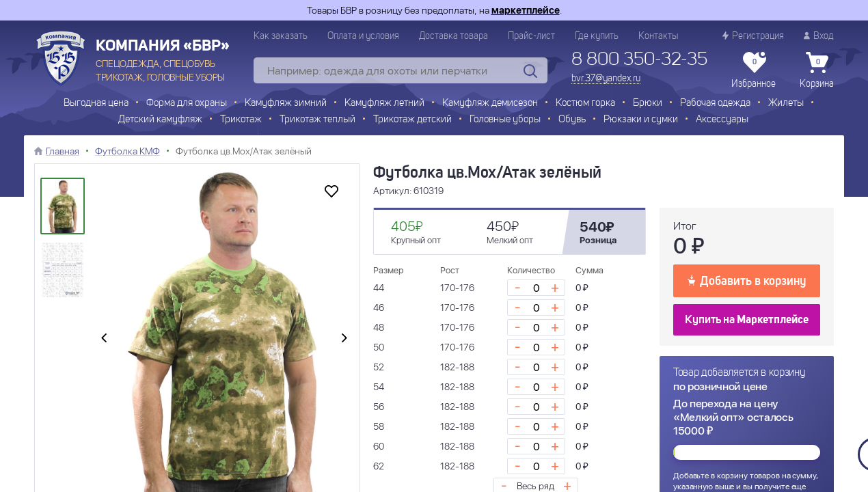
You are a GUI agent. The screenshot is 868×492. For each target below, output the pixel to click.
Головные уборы (505, 120)
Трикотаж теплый (317, 120)
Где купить (597, 36)
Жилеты (786, 104)
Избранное (754, 70)
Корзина (817, 70)
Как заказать (281, 36)
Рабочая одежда (715, 104)
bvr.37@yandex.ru (606, 79)
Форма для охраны (187, 104)
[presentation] (104, 339)
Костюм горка (585, 104)
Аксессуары (722, 120)
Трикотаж (241, 120)
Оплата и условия (363, 36)
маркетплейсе (526, 10)
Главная (63, 151)
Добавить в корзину (747, 280)
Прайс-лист (531, 36)
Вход (819, 36)
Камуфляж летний (384, 104)
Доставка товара (453, 36)
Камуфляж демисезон (490, 104)
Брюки (648, 104)
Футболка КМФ (127, 151)
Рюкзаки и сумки (641, 120)
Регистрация (753, 36)
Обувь (572, 120)
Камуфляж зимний (286, 104)
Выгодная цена (96, 104)
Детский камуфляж (160, 120)
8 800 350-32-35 (639, 60)
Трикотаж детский (412, 120)
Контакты (658, 36)
